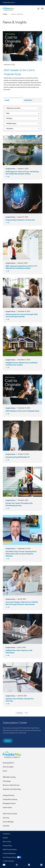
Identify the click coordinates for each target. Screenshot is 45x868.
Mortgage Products (9, 803)
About (5, 771)
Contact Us (6, 834)
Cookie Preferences (9, 854)
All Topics (9, 118)
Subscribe (6, 826)
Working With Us (8, 763)
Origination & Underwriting (12, 789)
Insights (7, 100)
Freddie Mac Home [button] (10, 3)
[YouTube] (4, 865)
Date (8, 113)
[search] (38, 9)
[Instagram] (17, 865)
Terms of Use (7, 842)
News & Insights (8, 767)
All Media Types (11, 124)
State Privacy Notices (10, 850)
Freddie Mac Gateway (10, 800)
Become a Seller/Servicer (11, 785)
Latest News (28, 100)
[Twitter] (41, 865)
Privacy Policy (7, 846)
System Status (7, 808)
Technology (7, 781)
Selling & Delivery (9, 795)
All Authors (10, 129)
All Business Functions (13, 108)
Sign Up (8, 741)
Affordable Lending (9, 777)
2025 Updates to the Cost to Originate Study (19, 72)
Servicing (6, 818)
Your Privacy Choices (10, 857)
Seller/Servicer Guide (10, 814)
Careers (5, 838)
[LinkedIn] (29, 865)
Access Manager (8, 822)
